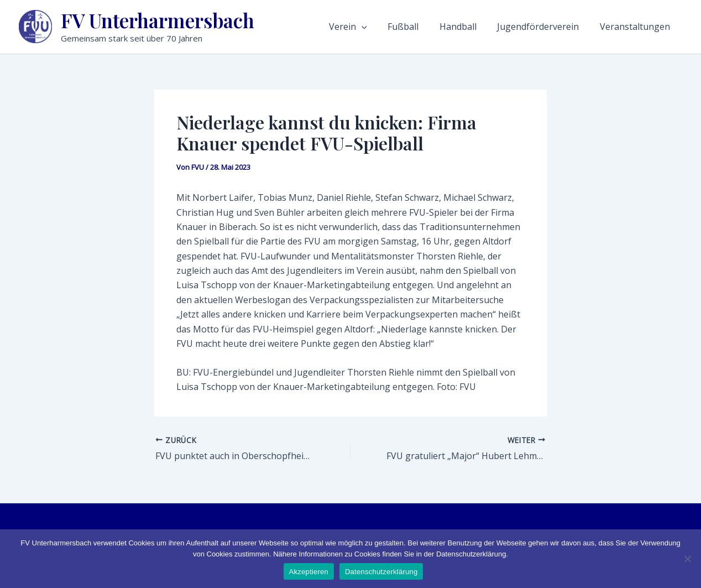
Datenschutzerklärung (381, 572)
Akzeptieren (309, 572)
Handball (478, 27)
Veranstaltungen (642, 27)
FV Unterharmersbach (158, 20)
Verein (382, 27)
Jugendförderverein (552, 27)
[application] (396, 27)
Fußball (431, 27)
